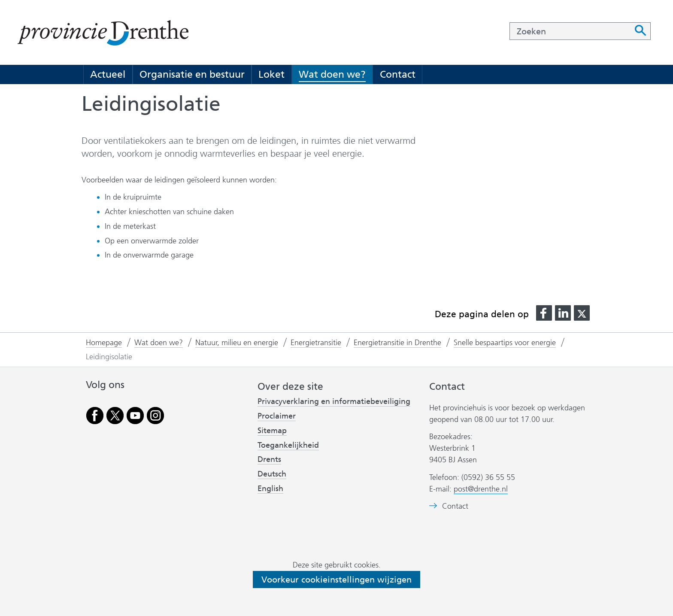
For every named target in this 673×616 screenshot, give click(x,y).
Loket (271, 74)
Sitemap (272, 431)
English (270, 489)
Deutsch (272, 474)
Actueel (108, 74)
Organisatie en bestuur (192, 74)
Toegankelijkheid (288, 445)
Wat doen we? (332, 74)
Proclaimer (277, 416)
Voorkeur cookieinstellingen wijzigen (336, 580)
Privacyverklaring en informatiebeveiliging (334, 401)
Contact (398, 74)
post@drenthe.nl (481, 489)
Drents (269, 459)
